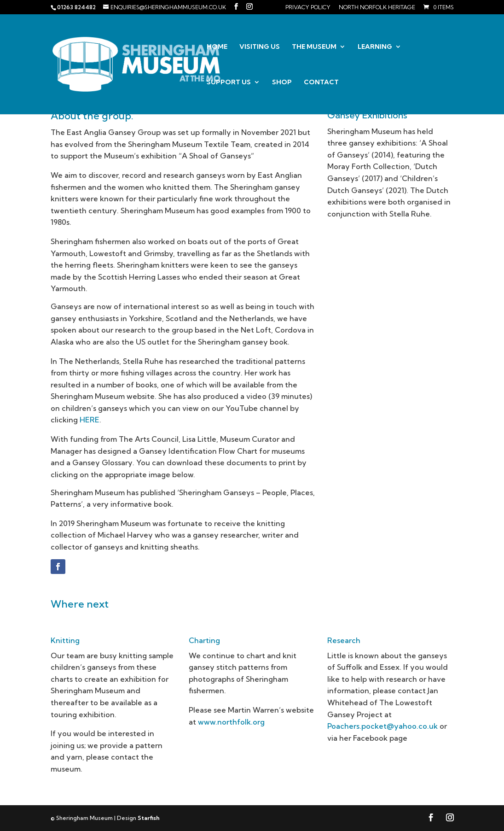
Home (217, 47)
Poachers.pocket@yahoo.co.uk (382, 726)
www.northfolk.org (231, 722)
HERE (90, 420)
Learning (375, 47)
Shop (282, 82)
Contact (321, 82)
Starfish (149, 818)
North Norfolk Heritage (377, 8)
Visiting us (260, 47)
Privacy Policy (308, 8)
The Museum (314, 47)
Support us (229, 82)
